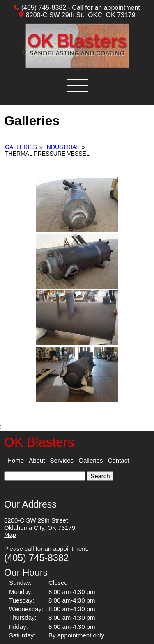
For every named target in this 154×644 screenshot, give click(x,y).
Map (10, 535)
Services (62, 460)
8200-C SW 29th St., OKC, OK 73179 (81, 15)
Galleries (22, 147)
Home (16, 460)
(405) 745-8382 (44, 8)
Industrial (62, 147)
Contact (119, 460)
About (37, 460)
